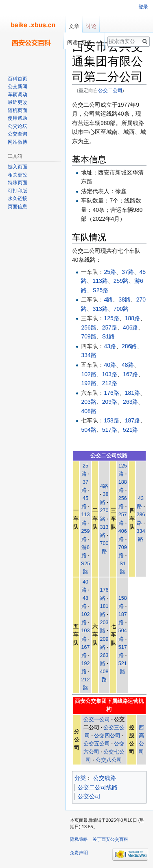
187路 (132, 420)
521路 (130, 430)
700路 (121, 309)
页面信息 (17, 207)
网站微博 (17, 142)
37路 (128, 272)
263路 (130, 402)
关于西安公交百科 (110, 839)
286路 (129, 346)
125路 (111, 318)
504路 (89, 430)
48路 (128, 365)
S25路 (100, 290)
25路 (110, 272)
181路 (132, 393)
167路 (130, 374)
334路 (89, 355)
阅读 (68, 42)
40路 (110, 365)
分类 (80, 778)
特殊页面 (17, 183)
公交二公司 (110, 90)
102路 (89, 374)
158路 (111, 420)
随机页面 (17, 110)
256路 (89, 327)
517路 (110, 430)
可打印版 (17, 191)
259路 (121, 281)
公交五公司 (97, 744)
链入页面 (17, 167)
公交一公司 (97, 719)
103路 (110, 374)
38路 (125, 299)
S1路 (108, 336)
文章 (74, 26)
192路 (89, 383)
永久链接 (17, 198)
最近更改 (17, 102)
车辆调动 (17, 95)
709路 (89, 336)
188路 (132, 318)
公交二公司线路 (98, 787)
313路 (100, 309)
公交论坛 (17, 126)
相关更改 (17, 175)
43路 (110, 346)
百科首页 (17, 79)
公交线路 (105, 778)
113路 (100, 281)
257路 (110, 327)
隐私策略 (79, 839)
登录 (143, 7)
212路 (110, 383)
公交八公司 (109, 760)
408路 (89, 411)
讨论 (91, 26)
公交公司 (89, 796)
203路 (89, 402)
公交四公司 (107, 736)
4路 (108, 299)
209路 (110, 402)
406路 (130, 327)
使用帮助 (17, 118)
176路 (111, 393)
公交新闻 (17, 86)
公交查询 (17, 134)
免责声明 (79, 853)
